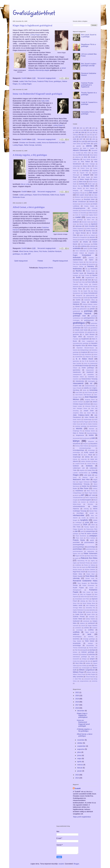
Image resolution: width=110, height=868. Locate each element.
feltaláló (84, 264)
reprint (84, 567)
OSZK (85, 525)
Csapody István (90, 217)
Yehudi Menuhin (90, 677)
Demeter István (86, 222)
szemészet (86, 621)
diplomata (78, 226)
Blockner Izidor (79, 197)
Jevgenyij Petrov (90, 400)
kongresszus (80, 435)
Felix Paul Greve (30, 81)
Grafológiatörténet (34, 12)
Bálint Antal (83, 182)
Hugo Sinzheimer (86, 354)
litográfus (82, 470)
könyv (76, 441)
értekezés (92, 251)
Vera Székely (83, 666)
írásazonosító (90, 370)
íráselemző (90, 372)
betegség (76, 191)
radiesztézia (91, 551)
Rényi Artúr (76, 567)
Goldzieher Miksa (89, 300)
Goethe (78, 300)
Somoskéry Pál (90, 608)
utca (89, 661)
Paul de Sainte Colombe (89, 534)
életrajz (75, 240)
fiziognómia (91, 273)
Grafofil (78, 789)
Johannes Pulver (90, 406)
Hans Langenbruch (88, 341)
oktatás (95, 520)
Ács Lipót (82, 141)
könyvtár (85, 444)
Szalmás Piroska (79, 617)
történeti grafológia (88, 652)
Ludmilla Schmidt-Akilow (80, 473)
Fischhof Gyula (78, 273)
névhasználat (79, 515)
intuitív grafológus (88, 368)
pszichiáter (76, 542)
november (81, 740)
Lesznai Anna (91, 464)
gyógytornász (91, 332)
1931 (94, 137)
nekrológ (86, 509)
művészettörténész (79, 506)
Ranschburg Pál (82, 561)
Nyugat (75, 520)
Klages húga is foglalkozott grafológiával (32, 25)
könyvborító (77, 444)
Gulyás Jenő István (81, 330)
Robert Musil (90, 574)
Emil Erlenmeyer (85, 244)
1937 (81, 139)
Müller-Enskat (77, 504)
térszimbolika (90, 646)
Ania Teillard (85, 162)
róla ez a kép (25, 184)
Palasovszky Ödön (92, 529)
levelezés (89, 466)
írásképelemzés (77, 375)
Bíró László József (82, 195)
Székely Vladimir (90, 619)
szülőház (91, 630)
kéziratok (92, 429)
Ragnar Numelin (80, 556)
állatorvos (78, 157)
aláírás (89, 146)
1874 (93, 128)
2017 (77, 705)
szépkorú (82, 623)
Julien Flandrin (90, 417)
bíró (86, 193)
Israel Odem (79, 392)
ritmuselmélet (92, 572)
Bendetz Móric (89, 186)
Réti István (91, 567)
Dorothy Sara (90, 231)
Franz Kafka (91, 282)
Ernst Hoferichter (81, 251)
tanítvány (38, 145)
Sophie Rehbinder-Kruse (80, 610)
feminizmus (92, 264)
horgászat (84, 352)
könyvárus (91, 441)
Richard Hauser (77, 570)
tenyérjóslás (77, 643)
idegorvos (88, 357)
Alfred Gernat (24, 251)
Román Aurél (90, 578)
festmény (91, 266)
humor (95, 354)
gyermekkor (94, 330)
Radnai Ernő (77, 554)
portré (92, 540)
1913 (91, 135)
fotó (84, 280)
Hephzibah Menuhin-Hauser (85, 348)
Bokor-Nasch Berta (92, 197)
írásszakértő (78, 383)
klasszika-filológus (92, 433)
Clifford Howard (93, 213)
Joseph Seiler (89, 411)
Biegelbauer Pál (77, 193)
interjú (93, 366)
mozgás (75, 500)
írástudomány (80, 381)
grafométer (94, 323)
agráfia (95, 144)
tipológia (92, 650)
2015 (77, 775)
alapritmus (76, 148)
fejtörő (91, 260)
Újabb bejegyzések (21, 261)
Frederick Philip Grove (45, 81)
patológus (76, 534)
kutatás (75, 455)
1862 (81, 128)
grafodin (92, 309)
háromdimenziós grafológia (81, 343)
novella (83, 518)
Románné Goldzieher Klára (85, 581)
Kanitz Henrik (77, 420)
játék (96, 392)
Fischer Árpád (90, 271)
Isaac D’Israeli (77, 388)
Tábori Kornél (90, 632)
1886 (91, 130)
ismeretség (93, 390)
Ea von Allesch (91, 235)
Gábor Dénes (90, 289)
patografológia (90, 531)
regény (93, 561)
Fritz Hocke (43, 251)
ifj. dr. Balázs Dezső (84, 359)
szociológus (80, 630)
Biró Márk (94, 195)
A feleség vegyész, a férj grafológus (30, 155)
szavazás (92, 617)
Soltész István (78, 605)
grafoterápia (77, 328)
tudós (93, 657)
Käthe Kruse (55, 195)
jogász (88, 402)
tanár (89, 634)
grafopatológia (79, 326)
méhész (95, 489)
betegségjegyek (89, 191)
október (80, 743)
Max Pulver (84, 488)
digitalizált (94, 224)
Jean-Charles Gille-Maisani (83, 395)
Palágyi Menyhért (78, 529)
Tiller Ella (77, 650)
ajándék (79, 146)
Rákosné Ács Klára (89, 558)
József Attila (91, 413)
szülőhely (76, 632)
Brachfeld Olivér (89, 199)
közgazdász (94, 446)
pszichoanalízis (89, 542)
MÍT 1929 (92, 495)
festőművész (77, 269)
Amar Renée (87, 159)
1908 (74, 135)
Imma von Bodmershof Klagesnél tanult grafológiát (37, 94)
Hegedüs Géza (80, 345)
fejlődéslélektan (78, 260)
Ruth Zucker (87, 592)
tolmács (75, 652)
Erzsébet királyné (78, 253)
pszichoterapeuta (78, 551)
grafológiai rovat (79, 316)
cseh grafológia (78, 220)
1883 (85, 130)
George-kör (79, 295)
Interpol (75, 368)
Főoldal (40, 261)
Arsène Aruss (85, 168)
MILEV (77, 495)
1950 (94, 139)
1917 (96, 135)
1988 (74, 141)
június (80, 755)
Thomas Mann (93, 648)
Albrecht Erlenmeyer (80, 150)
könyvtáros (94, 444)
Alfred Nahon (93, 155)
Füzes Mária (77, 289)
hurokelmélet (79, 357)
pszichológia (91, 547)
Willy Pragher (92, 674)
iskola (84, 390)
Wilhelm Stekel (91, 672)
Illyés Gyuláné (77, 363)
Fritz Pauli (92, 287)
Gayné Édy (87, 291)
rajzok (77, 558)
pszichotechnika (91, 549)
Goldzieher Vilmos (79, 302)
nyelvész (92, 518)
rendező (95, 563)
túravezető (76, 659)
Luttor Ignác (88, 475)
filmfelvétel (94, 269)
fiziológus (76, 275)
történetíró (76, 654)
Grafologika (76, 320)
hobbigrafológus (84, 350)
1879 (80, 130)
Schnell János (93, 597)
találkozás (76, 634)
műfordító (92, 502)
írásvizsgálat (91, 381)
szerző (83, 626)
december (81, 711)
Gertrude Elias (77, 298)
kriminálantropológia (85, 448)
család (21, 81)
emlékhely (83, 246)
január (80, 771)
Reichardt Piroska (85, 563)
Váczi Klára (79, 663)
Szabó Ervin (79, 614)
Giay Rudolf (94, 298)
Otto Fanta (77, 527)
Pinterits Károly (79, 540)
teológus (90, 643)
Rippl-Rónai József (79, 572)
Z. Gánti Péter (77, 679)
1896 (83, 132)
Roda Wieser (90, 576)
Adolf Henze (91, 141)
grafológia (88, 311)
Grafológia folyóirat (82, 313)
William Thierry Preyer (79, 674)
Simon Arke (76, 603)
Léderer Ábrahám (86, 461)
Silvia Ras (92, 601)
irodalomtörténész (90, 386)
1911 (85, 135)
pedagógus (93, 536)
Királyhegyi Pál (77, 431)
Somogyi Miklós (78, 608)
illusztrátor (92, 361)
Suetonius (88, 612)
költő (63, 143)
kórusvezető (76, 438)
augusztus (81, 749)
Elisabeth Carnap (84, 240)
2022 (77, 692)
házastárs (94, 343)
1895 (77, 132)
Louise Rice (91, 470)
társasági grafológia (89, 639)
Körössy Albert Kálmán (82, 446)
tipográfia (85, 650)
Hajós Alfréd (77, 337)
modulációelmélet (78, 498)
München (90, 504)
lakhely (87, 457)
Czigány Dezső (93, 215)
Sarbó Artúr (84, 597)
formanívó (76, 280)
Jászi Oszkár (89, 392)
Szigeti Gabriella (92, 626)
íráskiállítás (91, 375)
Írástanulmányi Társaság (89, 379)
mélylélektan (79, 491)
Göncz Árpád (91, 307)
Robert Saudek (78, 576)
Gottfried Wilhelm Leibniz (90, 304)
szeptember (82, 746)
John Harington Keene (80, 408)
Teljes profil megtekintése (82, 817)
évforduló (77, 257)
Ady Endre (87, 144)
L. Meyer (89, 455)
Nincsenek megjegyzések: (47, 78)
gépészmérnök (90, 295)
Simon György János (89, 603)
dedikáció (76, 222)
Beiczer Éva (77, 186)
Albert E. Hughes (89, 148)
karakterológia (88, 420)
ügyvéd (95, 661)
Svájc (96, 612)
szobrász (95, 628)
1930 (88, 137)
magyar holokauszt (84, 482)
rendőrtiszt (78, 565)
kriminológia (91, 450)
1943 (87, 139)
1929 (83, 137)
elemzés (92, 237)
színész (87, 628)
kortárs (91, 435)
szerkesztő (91, 623)
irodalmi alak (77, 386)
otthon (93, 525)
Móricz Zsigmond (90, 498)
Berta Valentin (77, 188)
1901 (88, 133)
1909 (80, 135)
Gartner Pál (76, 291)
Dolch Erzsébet (90, 226)
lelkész (95, 461)
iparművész (77, 370)
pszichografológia (78, 545)
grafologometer (89, 320)
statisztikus (92, 610)
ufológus (84, 659)
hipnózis (75, 350)
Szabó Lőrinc (91, 614)
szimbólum (78, 628)
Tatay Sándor (77, 641)
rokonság (76, 578)
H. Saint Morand (89, 334)
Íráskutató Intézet (78, 377)
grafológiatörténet (89, 318)
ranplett (61, 864)
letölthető (76, 466)
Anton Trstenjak (90, 164)
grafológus (58, 81)
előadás (85, 242)
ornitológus (79, 522)
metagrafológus (77, 493)
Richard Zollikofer (90, 570)
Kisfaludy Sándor (90, 431)
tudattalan (84, 654)
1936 (74, 139)
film (86, 269)
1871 (87, 128)
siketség (83, 601)
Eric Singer (94, 248)
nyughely (84, 520)
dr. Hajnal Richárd (79, 233)
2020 (77, 696)
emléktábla (77, 248)
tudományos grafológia (80, 657)
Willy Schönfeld (78, 677)
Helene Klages (93, 345)
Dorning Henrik (78, 231)
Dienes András (84, 224)
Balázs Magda (85, 179)
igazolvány (76, 361)
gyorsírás (76, 334)
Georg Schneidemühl (90, 293)
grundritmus (94, 328)
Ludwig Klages (35, 35)
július (79, 752)
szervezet (76, 626)
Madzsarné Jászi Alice (81, 479)
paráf (82, 531)
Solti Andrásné (90, 605)
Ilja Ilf (84, 361)
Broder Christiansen (79, 202)
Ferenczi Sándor (78, 266)
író (19, 84)
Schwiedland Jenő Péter (82, 599)
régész (75, 563)
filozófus (79, 271)
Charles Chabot (89, 206)
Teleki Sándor (90, 641)
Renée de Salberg (90, 565)
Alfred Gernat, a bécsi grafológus (29, 207)
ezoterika (91, 258)
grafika (75, 309)
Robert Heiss (77, 574)
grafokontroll (76, 311)
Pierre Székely (91, 538)
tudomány (92, 654)
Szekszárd (76, 621)
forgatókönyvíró (90, 278)
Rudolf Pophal (78, 588)
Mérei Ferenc (91, 491)
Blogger (76, 864)
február (80, 768)
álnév (86, 157)
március (80, 765)
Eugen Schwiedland (82, 255)
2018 (77, 702)
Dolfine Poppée (91, 229)
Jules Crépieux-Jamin (81, 415)
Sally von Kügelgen (86, 594)
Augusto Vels (84, 173)
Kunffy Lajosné (89, 452)
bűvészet (75, 204)
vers (90, 666)
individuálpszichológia (82, 366)
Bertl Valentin (90, 188)
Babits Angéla (86, 177)
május (80, 759)
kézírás (79, 428)
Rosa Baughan (82, 583)
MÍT (29, 254)
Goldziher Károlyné (55, 251)
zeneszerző (87, 679)
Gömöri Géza (80, 307)
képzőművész (93, 426)
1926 (77, 137)
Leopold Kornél (80, 464)
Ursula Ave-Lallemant (79, 661)
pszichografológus (79, 547)
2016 (77, 708)
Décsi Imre (91, 220)
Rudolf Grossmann (88, 585)
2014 (77, 778)
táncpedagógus (77, 637)
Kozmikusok (86, 438)
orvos (87, 522)
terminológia (77, 645)
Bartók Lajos (91, 184)
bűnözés (92, 202)
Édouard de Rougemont (80, 237)
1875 (74, 130)
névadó (92, 513)
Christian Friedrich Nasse (88, 211)
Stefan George (29, 145)
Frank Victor (82, 282)
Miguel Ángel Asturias (91, 493)
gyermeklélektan (80, 332)
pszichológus (78, 549)
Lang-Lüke (84, 459)
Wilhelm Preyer (78, 672)
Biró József (93, 193)
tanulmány (76, 639)
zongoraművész (84, 681)
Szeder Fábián (78, 619)
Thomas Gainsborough (80, 648)
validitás (88, 663)
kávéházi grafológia (81, 426)
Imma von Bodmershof (50, 143)
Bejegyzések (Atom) (46, 268)
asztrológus (85, 171)
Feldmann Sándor (78, 262)
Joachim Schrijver (78, 402)
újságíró (92, 659)
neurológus (80, 513)
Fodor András (85, 275)
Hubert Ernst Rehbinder (41, 195)
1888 (96, 130)
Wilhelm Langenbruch (87, 670)
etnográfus (91, 253)
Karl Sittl (93, 422)
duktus (81, 235)
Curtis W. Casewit (80, 215)
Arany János (34, 251)
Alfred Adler (87, 153)
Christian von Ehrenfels (27, 143)
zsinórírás (95, 681)
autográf (86, 175)
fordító (78, 277)
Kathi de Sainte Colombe (90, 424)
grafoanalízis (83, 309)
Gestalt (85, 298)
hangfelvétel (85, 339)
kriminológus (76, 452)
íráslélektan (91, 377)
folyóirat (95, 275)
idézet (96, 357)
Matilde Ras (86, 486)
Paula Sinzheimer (81, 536)
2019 (77, 699)
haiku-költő (45, 101)
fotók (89, 280)
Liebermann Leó (79, 468)
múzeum (83, 502)
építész (86, 249)
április (80, 762)
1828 (74, 128)
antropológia (76, 166)
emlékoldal (92, 246)
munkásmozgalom (85, 500)
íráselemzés (77, 372)
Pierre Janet (79, 538)
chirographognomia (79, 208)
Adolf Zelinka (77, 144)
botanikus (78, 199)
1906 (94, 133)
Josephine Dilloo (78, 413)
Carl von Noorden (85, 204)
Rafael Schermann (90, 553)
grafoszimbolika (91, 326)
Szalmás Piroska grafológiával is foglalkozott (87, 85)
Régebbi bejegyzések (60, 261)
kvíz (82, 455)
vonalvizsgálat (86, 668)
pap (76, 531)
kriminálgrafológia (79, 450)
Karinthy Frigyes (84, 422)
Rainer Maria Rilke (92, 556)
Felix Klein (89, 262)
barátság (82, 184)
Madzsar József (88, 477)
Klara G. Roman (78, 433)
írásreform (76, 379)
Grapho (86, 328)
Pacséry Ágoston (90, 527)
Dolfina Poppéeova (78, 229)
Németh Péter (93, 511)
